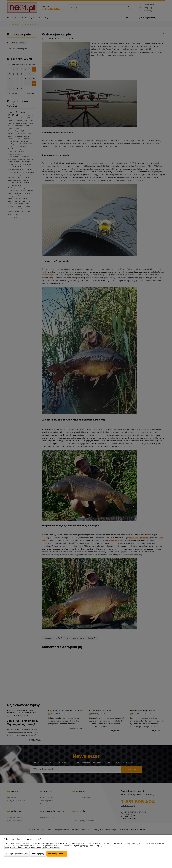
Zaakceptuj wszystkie (57, 854)
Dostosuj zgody (38, 854)
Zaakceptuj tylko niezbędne (17, 854)
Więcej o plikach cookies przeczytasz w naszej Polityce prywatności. (32, 848)
